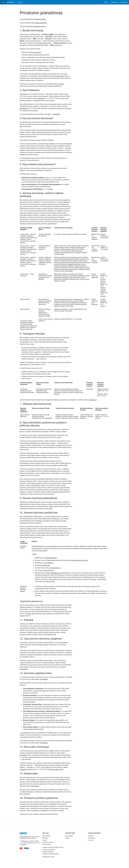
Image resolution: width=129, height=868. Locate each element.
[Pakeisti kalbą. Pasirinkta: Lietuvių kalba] (106, 2)
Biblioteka (45, 839)
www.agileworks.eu (51, 558)
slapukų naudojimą (41, 23)
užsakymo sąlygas (40, 26)
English (67, 839)
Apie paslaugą (46, 836)
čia (54, 582)
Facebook (91, 836)
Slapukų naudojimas (48, 852)
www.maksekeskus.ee (53, 573)
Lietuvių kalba (69, 836)
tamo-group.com (49, 570)
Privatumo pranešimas (49, 850)
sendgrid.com (46, 565)
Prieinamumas (46, 845)
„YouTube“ (91, 841)
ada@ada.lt (23, 769)
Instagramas (92, 839)
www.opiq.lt (44, 43)
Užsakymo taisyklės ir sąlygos (51, 854)
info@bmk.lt (24, 108)
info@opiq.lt (41, 98)
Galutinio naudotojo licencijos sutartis (53, 848)
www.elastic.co (49, 563)
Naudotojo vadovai (48, 843)
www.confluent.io (55, 568)
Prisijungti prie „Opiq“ (48, 857)
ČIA (52, 140)
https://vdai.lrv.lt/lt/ (57, 769)
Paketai (45, 841)
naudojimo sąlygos (40, 19)
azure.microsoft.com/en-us (79, 560)
